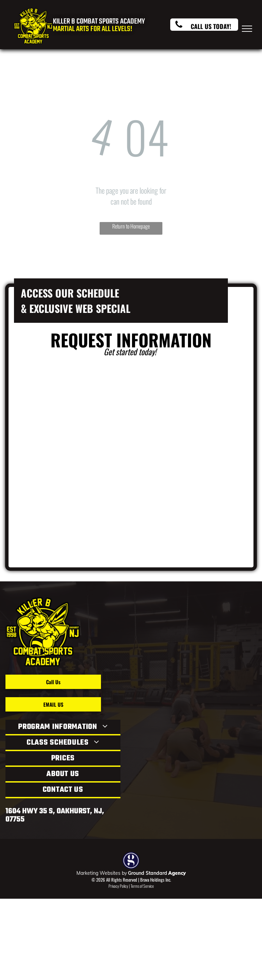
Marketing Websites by (102, 873)
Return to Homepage (131, 226)
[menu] (247, 29)
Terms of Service (142, 886)
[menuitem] (63, 728)
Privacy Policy (118, 886)
